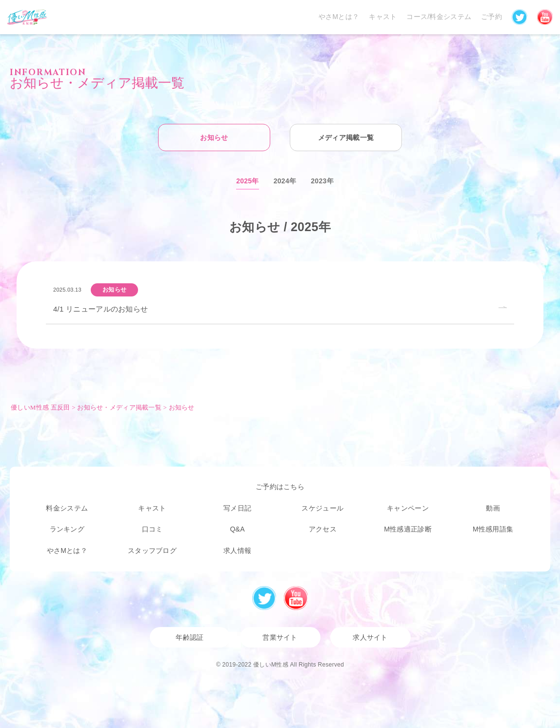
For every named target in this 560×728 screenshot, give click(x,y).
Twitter (520, 17)
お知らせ (214, 138)
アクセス (323, 529)
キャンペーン (408, 508)
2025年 (248, 181)
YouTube (545, 17)
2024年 (285, 181)
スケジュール (322, 508)
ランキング (67, 529)
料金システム (67, 508)
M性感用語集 (493, 529)
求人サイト (370, 637)
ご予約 (491, 17)
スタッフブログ (152, 551)
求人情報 (237, 551)
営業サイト (280, 637)
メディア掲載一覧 (346, 138)
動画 (493, 508)
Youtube (296, 598)
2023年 (322, 181)
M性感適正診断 (408, 529)
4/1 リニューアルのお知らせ (100, 309)
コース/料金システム (439, 17)
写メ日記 (237, 508)
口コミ (152, 529)
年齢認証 (190, 637)
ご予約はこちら (280, 487)
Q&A (237, 529)
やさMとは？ (339, 17)
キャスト (383, 17)
